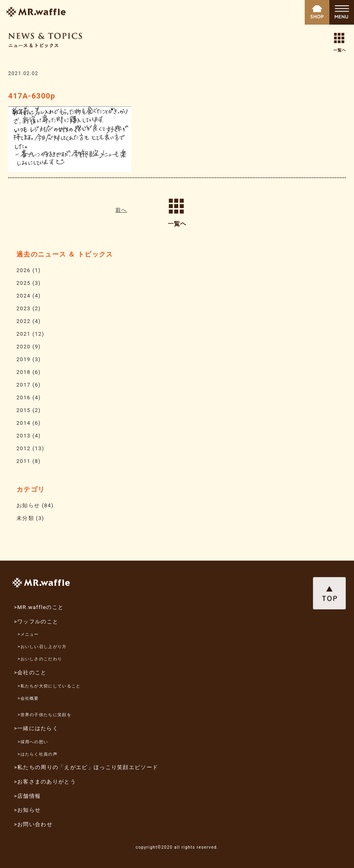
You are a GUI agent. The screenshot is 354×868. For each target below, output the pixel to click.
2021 (23, 334)
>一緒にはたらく (36, 728)
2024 (23, 296)
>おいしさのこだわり (40, 659)
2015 (23, 410)
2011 (23, 461)
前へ (121, 210)
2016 (23, 397)
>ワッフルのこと (36, 622)
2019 (23, 359)
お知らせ (28, 505)
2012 (23, 448)
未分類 (25, 518)
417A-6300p (32, 96)
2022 (23, 321)
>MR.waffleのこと (39, 607)
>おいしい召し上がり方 (42, 647)
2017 (23, 385)
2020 (23, 347)
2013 (23, 436)
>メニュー (28, 634)
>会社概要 (28, 698)
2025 (23, 283)
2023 (23, 308)
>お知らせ (27, 810)
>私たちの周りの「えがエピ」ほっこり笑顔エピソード (86, 767)
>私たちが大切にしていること (49, 686)
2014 (23, 423)
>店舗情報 (27, 796)
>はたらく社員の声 (38, 754)
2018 (23, 372)
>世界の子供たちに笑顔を (45, 715)
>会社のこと (30, 672)
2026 (23, 270)
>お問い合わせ (33, 824)
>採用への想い (33, 742)
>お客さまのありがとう (45, 782)
